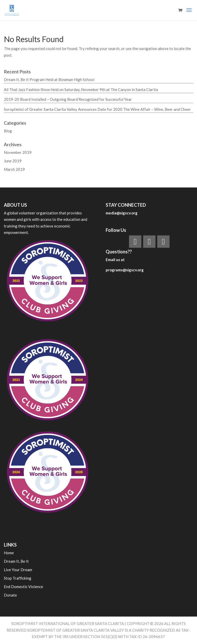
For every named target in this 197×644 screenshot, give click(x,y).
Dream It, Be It (16, 561)
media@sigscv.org (122, 213)
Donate (10, 595)
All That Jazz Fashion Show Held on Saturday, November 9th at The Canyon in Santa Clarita (81, 90)
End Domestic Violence (23, 587)
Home (9, 553)
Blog (8, 131)
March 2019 (14, 169)
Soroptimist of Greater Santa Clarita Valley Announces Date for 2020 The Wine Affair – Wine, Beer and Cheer (97, 109)
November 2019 (18, 152)
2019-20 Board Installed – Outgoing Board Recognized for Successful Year (68, 99)
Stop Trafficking (18, 578)
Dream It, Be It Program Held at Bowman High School (49, 80)
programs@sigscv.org (125, 270)
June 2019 (13, 161)
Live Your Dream (18, 570)
